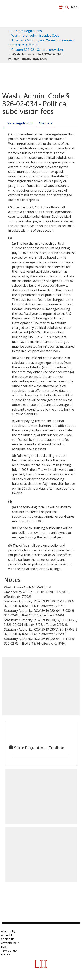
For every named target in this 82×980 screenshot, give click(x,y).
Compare (46, 123)
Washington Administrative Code (35, 35)
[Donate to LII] (61, 7)
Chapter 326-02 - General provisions (38, 50)
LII (10, 31)
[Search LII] (67, 7)
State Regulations (29, 31)
